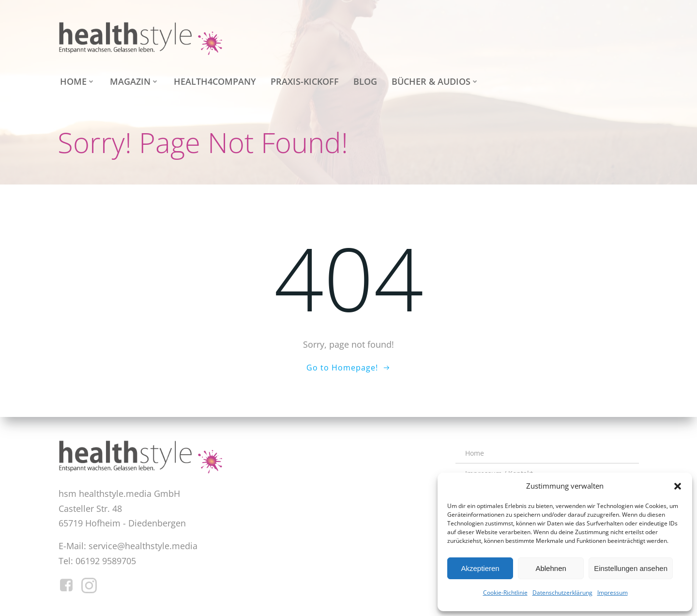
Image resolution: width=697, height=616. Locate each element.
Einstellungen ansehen (631, 568)
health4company (212, 79)
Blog (363, 79)
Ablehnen (551, 568)
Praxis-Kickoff (302, 79)
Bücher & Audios (433, 79)
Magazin (132, 79)
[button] (678, 486)
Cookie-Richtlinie (505, 593)
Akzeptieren (480, 568)
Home (75, 79)
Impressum (613, 593)
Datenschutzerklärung (562, 593)
